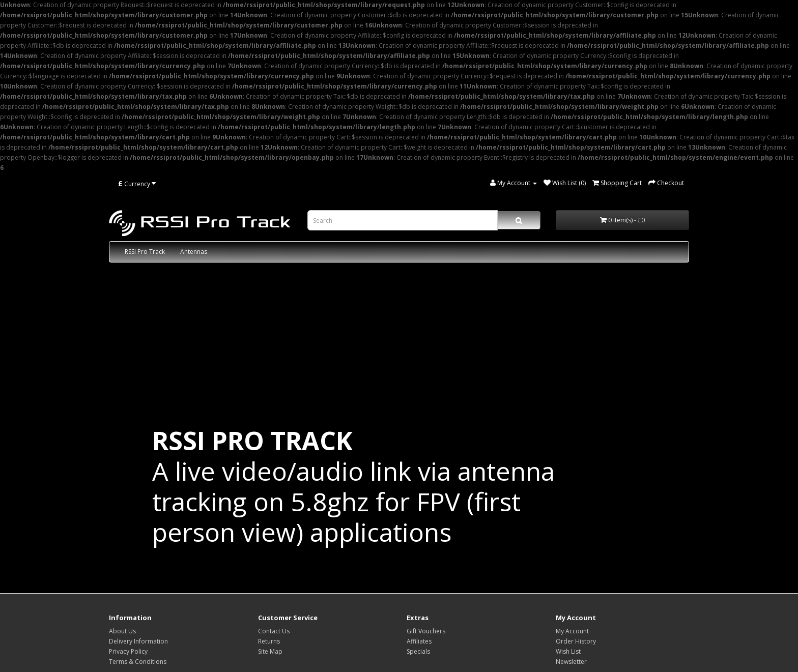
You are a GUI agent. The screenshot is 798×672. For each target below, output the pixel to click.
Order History (576, 641)
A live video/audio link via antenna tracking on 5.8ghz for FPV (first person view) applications (353, 486)
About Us (122, 631)
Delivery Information (138, 641)
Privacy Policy (128, 651)
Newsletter (571, 662)
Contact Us (274, 631)
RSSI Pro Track (145, 252)
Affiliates (419, 641)
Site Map (270, 651)
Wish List (568, 651)
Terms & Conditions (138, 662)
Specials (418, 651)
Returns (269, 641)
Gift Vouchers (426, 631)
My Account (572, 631)
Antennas (194, 252)
